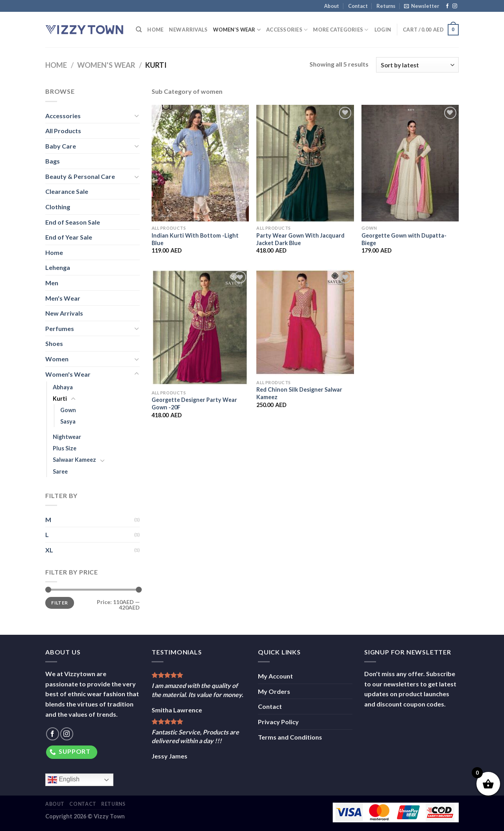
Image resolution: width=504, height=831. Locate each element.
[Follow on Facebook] (447, 6)
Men (52, 283)
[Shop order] (417, 65)
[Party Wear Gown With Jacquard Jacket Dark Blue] (305, 163)
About (332, 6)
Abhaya (63, 387)
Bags (53, 161)
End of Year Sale (69, 237)
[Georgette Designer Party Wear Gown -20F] (200, 327)
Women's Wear (106, 65)
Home (155, 30)
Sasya (68, 421)
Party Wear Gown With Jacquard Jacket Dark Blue (300, 239)
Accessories (287, 30)
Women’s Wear (237, 30)
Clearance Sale (67, 191)
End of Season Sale (73, 222)
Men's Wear (63, 298)
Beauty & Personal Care (80, 176)
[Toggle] (137, 115)
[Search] (139, 30)
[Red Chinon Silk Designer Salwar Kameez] (305, 322)
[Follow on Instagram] (455, 6)
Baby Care (61, 146)
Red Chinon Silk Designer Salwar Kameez (299, 393)
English (64, 780)
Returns (386, 6)
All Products (63, 131)
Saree (60, 471)
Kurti (60, 399)
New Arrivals (188, 30)
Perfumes (60, 328)
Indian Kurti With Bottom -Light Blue (195, 239)
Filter (59, 603)
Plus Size (65, 448)
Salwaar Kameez (74, 460)
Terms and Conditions (290, 737)
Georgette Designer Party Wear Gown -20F (194, 403)
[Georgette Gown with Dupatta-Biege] (410, 163)
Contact (358, 6)
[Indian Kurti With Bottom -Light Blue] (200, 163)
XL (49, 550)
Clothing (58, 207)
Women (57, 359)
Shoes (54, 343)
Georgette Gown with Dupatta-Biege (404, 239)
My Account (275, 676)
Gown (68, 410)
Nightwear (67, 437)
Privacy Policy (278, 722)
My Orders (274, 691)
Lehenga (58, 267)
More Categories (341, 30)
